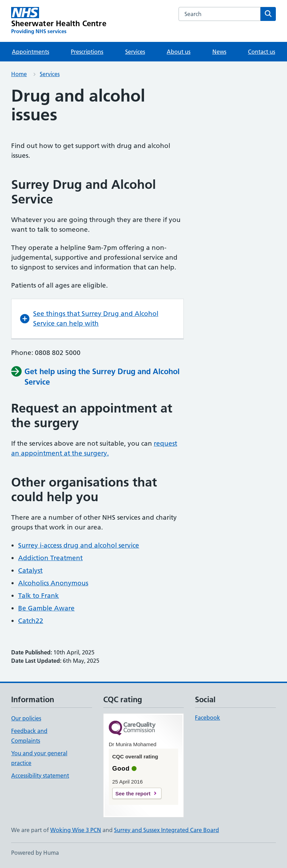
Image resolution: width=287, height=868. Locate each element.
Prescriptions (87, 52)
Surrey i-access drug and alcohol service (79, 545)
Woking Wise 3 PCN (76, 830)
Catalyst (30, 570)
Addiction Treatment (50, 558)
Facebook (207, 718)
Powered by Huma (35, 853)
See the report (133, 793)
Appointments (31, 52)
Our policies (26, 718)
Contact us (262, 52)
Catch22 (31, 621)
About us (179, 52)
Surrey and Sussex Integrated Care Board (167, 830)
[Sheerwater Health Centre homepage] (59, 21)
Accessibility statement (40, 776)
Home (19, 74)
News (219, 52)
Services (135, 52)
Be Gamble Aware (46, 608)
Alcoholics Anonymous (53, 583)
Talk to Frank (39, 596)
